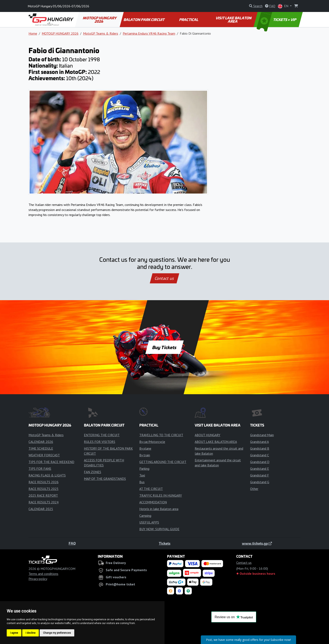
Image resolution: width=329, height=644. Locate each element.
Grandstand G (260, 482)
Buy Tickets (164, 347)
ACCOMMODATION (153, 502)
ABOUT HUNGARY (208, 435)
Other (254, 489)
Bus (142, 482)
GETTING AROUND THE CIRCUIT (163, 462)
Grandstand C (260, 455)
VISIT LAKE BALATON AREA (234, 20)
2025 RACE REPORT (43, 495)
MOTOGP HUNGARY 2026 (100, 20)
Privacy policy (38, 579)
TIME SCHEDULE (41, 448)
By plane (145, 448)
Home (33, 33)
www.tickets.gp (257, 543)
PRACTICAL (189, 20)
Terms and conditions (43, 574)
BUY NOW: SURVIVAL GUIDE (159, 529)
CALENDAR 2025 (41, 509)
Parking (144, 469)
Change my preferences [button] (57, 633)
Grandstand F (260, 475)
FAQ (72, 543)
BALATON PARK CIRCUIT (144, 20)
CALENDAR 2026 (41, 442)
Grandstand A (259, 442)
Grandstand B (260, 448)
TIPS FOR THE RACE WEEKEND (51, 462)
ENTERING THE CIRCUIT (102, 435)
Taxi (142, 475)
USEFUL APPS (149, 522)
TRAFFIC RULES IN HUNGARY (161, 495)
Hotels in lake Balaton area (159, 509)
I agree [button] (14, 633)
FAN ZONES (93, 472)
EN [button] (283, 6)
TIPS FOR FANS (40, 469)
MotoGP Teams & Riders (101, 33)
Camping (145, 516)
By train (145, 455)
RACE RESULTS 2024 (44, 502)
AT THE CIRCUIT (151, 489)
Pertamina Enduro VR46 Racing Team (149, 33)
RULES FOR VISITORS (100, 442)
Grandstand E (260, 469)
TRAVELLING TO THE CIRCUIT (161, 435)
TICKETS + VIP (277, 20)
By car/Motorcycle (152, 442)
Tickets (165, 543)
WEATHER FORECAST (44, 455)
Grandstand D (260, 462)
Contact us (164, 278)
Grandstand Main (262, 435)
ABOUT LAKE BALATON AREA (216, 442)
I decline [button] (31, 633)
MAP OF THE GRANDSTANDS (105, 479)
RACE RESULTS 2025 (44, 489)
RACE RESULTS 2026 (44, 482)
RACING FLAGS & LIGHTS (47, 475)
